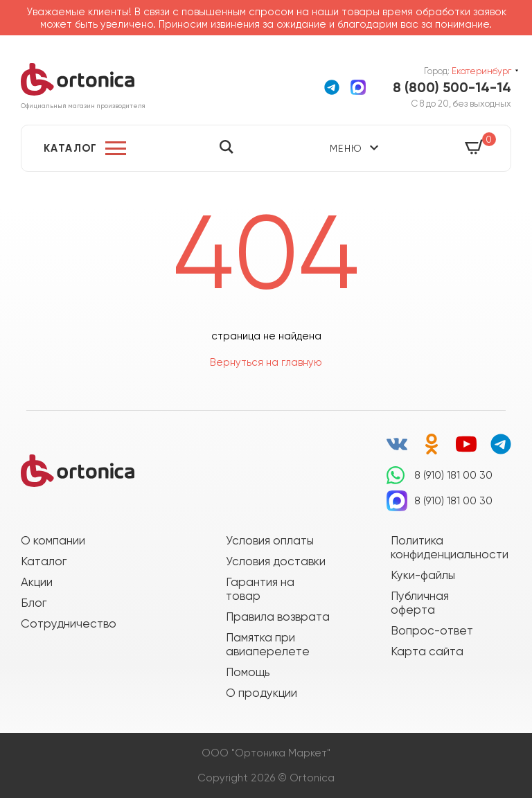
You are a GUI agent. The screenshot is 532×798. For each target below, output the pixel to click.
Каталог (71, 148)
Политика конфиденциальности (443, 547)
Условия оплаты (270, 540)
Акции (37, 582)
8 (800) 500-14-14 (452, 87)
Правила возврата (278, 617)
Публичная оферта (420, 603)
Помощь (248, 672)
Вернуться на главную (266, 362)
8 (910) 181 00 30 (453, 475)
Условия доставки (276, 561)
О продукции (261, 693)
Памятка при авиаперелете (268, 644)
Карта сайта (427, 651)
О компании (53, 540)
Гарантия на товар (260, 589)
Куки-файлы (423, 575)
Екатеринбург (481, 71)
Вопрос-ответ (432, 630)
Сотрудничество (69, 623)
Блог (34, 603)
